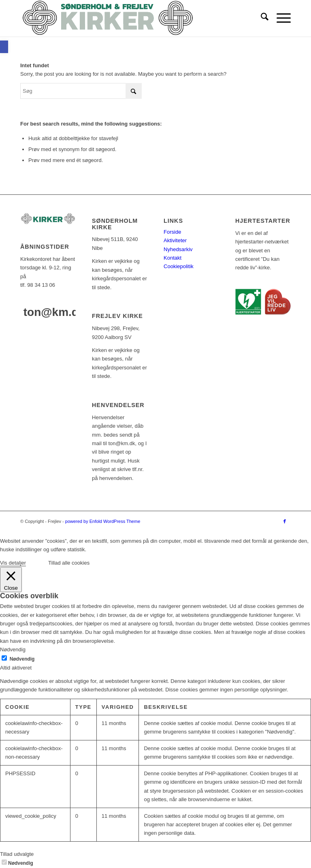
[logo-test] (108, 18)
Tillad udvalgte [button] (17, 854)
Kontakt (173, 258)
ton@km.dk (54, 312)
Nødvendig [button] (13, 649)
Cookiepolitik (179, 266)
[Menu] (280, 18)
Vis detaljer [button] (13, 563)
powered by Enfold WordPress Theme (103, 521)
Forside (172, 232)
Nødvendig (22, 659)
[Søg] (261, 18)
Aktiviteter (175, 240)
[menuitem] (261, 18)
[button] (4, 47)
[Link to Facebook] (285, 521)
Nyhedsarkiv (178, 249)
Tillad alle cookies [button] (69, 563)
